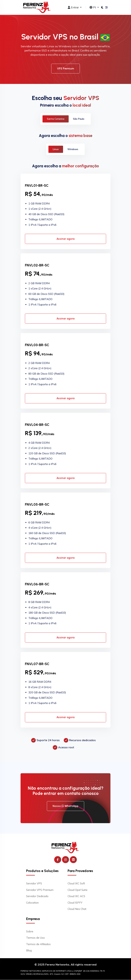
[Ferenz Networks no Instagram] (65, 860)
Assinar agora (65, 239)
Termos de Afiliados (38, 944)
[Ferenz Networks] (65, 848)
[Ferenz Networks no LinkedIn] (73, 860)
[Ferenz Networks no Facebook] (58, 860)
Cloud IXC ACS (76, 896)
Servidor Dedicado (37, 896)
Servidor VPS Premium (40, 890)
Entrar (74, 7)
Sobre (30, 932)
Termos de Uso (35, 938)
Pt (93, 7)
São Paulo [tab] (79, 119)
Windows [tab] (73, 149)
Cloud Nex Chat (77, 909)
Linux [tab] (56, 149)
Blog (29, 951)
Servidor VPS (34, 884)
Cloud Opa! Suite (78, 890)
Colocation (32, 903)
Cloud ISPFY (75, 903)
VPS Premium (65, 68)
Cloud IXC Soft (76, 884)
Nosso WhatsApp (65, 806)
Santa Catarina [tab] (56, 119)
